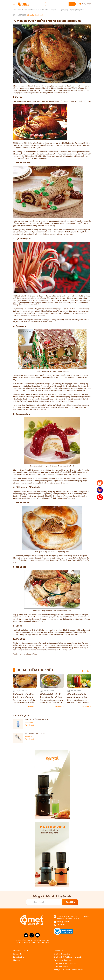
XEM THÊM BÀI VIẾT (36, 670)
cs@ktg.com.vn (63, 922)
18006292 (61, 925)
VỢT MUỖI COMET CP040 (35, 734)
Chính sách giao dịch (62, 954)
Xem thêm (85, 671)
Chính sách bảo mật (61, 966)
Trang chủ (17, 10)
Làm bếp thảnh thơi (32, 10)
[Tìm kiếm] (72, 4)
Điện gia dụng (18, 954)
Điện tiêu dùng (19, 957)
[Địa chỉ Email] (52, 902)
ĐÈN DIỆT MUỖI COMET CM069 (37, 720)
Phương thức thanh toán (63, 960)
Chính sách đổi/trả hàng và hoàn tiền (68, 957)
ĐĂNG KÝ (70, 902)
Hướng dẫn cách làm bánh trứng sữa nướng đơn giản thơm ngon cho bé (24, 696)
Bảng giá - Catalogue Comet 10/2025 (68, 970)
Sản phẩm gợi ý (21, 715)
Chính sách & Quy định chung (65, 963)
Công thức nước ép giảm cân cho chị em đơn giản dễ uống (78, 696)
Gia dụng (16, 960)
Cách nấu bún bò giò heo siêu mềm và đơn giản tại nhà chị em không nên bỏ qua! (51, 696)
